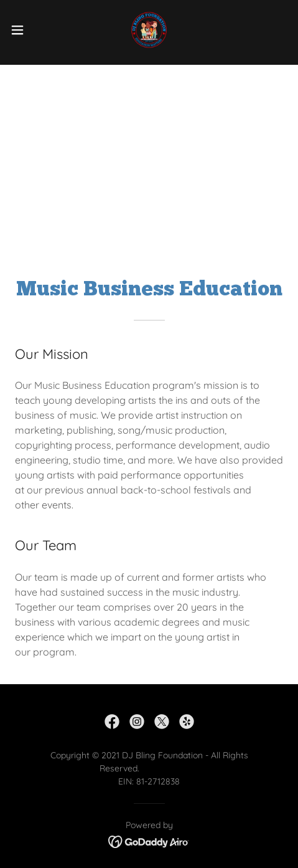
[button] (26, 30)
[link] (149, 30)
